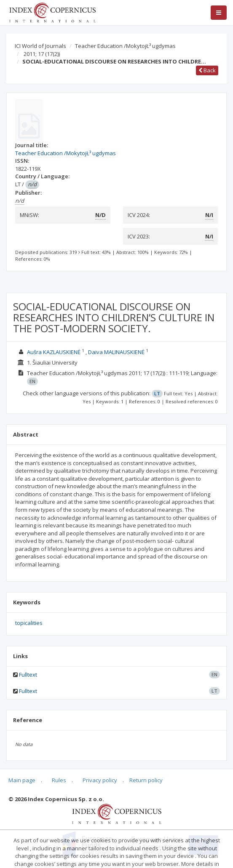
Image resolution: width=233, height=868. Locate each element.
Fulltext (28, 675)
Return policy (146, 780)
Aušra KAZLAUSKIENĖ (54, 352)
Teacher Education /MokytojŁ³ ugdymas (125, 46)
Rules (59, 780)
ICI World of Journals (40, 46)
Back (207, 70)
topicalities (29, 623)
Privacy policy (100, 780)
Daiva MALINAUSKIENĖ (116, 352)
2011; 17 (42, 54)
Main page (22, 780)
